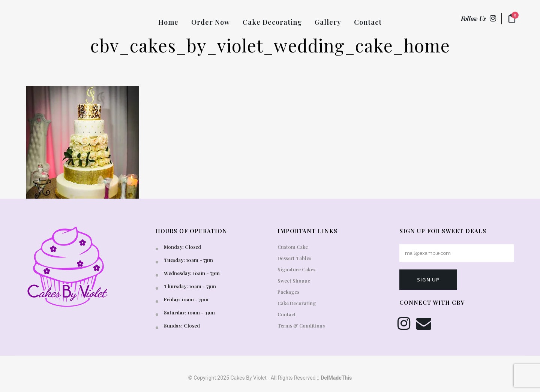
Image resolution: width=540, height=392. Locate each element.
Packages (288, 292)
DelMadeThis (336, 378)
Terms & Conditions (301, 325)
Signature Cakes (296, 269)
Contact (287, 314)
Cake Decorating (297, 303)
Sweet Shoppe (294, 281)
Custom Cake (293, 247)
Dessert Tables (294, 258)
